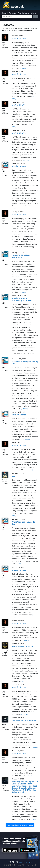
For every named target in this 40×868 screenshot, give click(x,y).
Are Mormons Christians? (24, 720)
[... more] (23, 68)
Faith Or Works (19, 415)
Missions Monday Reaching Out (25, 363)
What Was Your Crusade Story (23, 523)
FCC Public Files (25, 862)
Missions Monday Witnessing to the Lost (22, 299)
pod (13, 476)
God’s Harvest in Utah (22, 647)
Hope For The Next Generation (21, 256)
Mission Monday (20, 166)
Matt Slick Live (19, 39)
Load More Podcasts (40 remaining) (20, 825)
